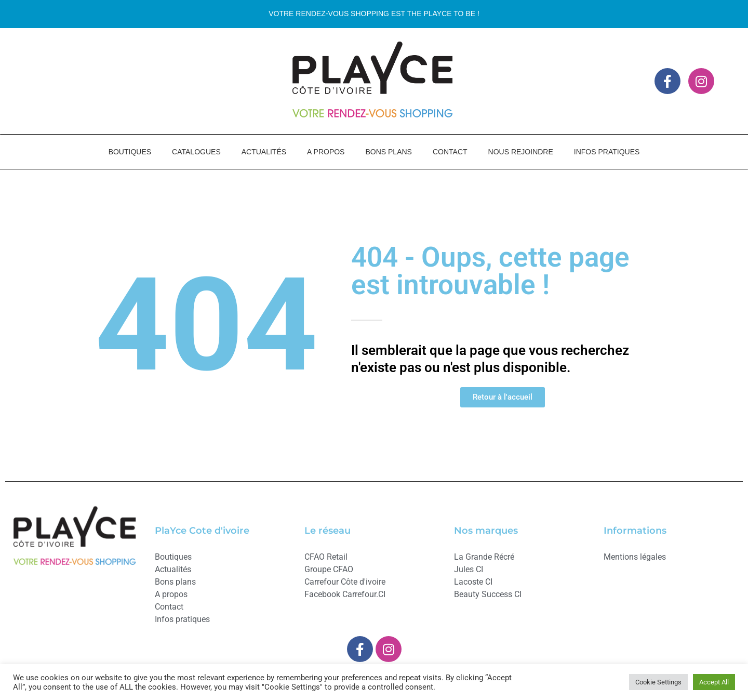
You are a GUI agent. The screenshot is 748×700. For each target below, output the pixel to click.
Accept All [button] (714, 682)
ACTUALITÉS (264, 152)
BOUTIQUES (130, 152)
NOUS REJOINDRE (521, 152)
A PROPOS (326, 152)
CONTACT (450, 152)
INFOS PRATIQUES (607, 152)
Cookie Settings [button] (658, 682)
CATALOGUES (196, 152)
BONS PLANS (388, 152)
